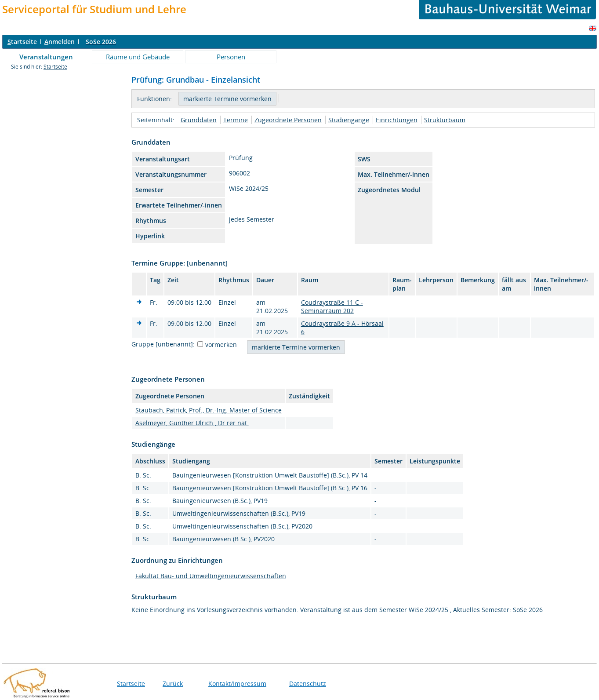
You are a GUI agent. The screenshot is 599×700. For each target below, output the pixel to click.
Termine (236, 120)
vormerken (221, 345)
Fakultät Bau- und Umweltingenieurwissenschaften (211, 576)
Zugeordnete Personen (288, 120)
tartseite (22, 42)
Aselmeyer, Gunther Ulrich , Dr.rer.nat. (192, 423)
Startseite (55, 67)
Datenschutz (308, 684)
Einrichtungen (397, 120)
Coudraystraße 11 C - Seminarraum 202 (332, 306)
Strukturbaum (445, 120)
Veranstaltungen (46, 57)
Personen (231, 57)
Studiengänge (349, 120)
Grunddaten (199, 120)
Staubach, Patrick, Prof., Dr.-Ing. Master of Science (209, 410)
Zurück (173, 684)
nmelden (60, 42)
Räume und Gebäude (138, 57)
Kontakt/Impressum (237, 684)
